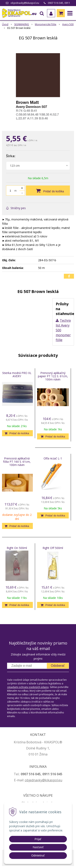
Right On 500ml (17, 548)
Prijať (38, 839)
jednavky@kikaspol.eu (45, 780)
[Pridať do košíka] (48, 191)
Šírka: (11, 156)
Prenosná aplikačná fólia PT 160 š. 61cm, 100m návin (17, 462)
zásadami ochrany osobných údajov (28, 687)
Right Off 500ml (53, 548)
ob (27, 780)
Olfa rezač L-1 (53, 458)
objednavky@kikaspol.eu (25, 3)
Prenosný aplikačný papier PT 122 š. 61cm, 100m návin (53, 376)
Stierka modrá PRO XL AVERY (17, 374)
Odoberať (58, 666)
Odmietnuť (38, 855)
